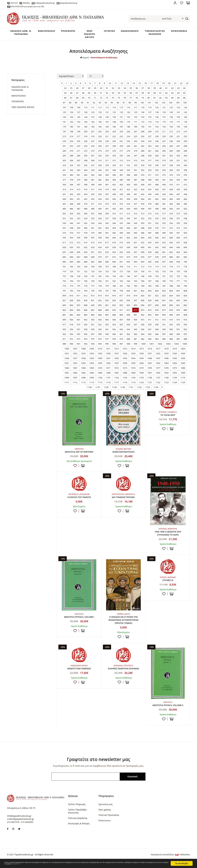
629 (64, 250)
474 (114, 207)
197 (64, 134)
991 (79, 347)
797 (107, 294)
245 (150, 144)
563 (107, 231)
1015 (141, 352)
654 (114, 255)
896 (171, 318)
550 (143, 226)
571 (164, 231)
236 (86, 144)
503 (64, 216)
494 (128, 212)
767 (150, 284)
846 (71, 308)
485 (64, 212)
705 (93, 270)
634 (100, 250)
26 (77, 91)
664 (185, 255)
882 (71, 318)
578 (86, 236)
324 (71, 168)
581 (107, 236)
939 (93, 332)
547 (121, 226)
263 (150, 149)
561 (93, 231)
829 (78, 303)
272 (86, 154)
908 (128, 323)
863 (64, 313)
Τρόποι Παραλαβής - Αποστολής (78, 817)
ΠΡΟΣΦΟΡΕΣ (66, 32)
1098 (83, 380)
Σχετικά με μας (106, 810)
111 (93, 110)
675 (136, 260)
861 (178, 308)
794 (86, 294)
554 (171, 226)
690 (114, 265)
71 (95, 101)
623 (150, 245)
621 (136, 245)
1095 (183, 376)
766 (143, 284)
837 (136, 303)
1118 (125, 385)
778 (100, 289)
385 (121, 183)
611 (64, 245)
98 (130, 105)
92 (94, 105)
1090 (141, 376)
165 (93, 125)
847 (78, 308)
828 (71, 303)
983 (150, 342)
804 (157, 294)
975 (93, 342)
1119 (133, 385)
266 (171, 149)
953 (64, 337)
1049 (175, 361)
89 (76, 105)
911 (150, 323)
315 (136, 163)
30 (101, 91)
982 (143, 342)
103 (163, 105)
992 (86, 347)
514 (143, 216)
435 (93, 197)
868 (100, 313)
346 (100, 173)
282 (157, 154)
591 (178, 236)
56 (131, 96)
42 (172, 91)
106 (185, 105)
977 (107, 342)
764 (128, 284)
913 (164, 323)
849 (93, 308)
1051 (67, 366)
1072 (117, 371)
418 (100, 192)
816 (114, 298)
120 (157, 110)
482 (171, 207)
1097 (75, 380)
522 (71, 221)
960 (114, 337)
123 (178, 110)
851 (107, 308)
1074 (133, 371)
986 (171, 342)
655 (121, 255)
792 (71, 294)
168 (114, 125)
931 (164, 327)
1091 (150, 376)
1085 (100, 376)
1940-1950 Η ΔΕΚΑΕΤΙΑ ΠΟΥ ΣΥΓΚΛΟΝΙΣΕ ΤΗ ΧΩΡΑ (168, 537)
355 (164, 173)
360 (71, 178)
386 (128, 183)
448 (185, 197)
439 (121, 197)
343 (78, 173)
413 (64, 192)
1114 (92, 385)
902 (86, 323)
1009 (92, 352)
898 (185, 318)
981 (136, 342)
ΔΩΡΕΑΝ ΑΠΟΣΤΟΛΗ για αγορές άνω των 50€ (35, 6)
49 (89, 96)
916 (185, 323)
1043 (125, 361)
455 (107, 202)
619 (121, 245)
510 (114, 216)
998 (128, 347)
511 (121, 216)
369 (136, 178)
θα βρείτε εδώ (133, 865)
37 (143, 91)
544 (100, 226)
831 (93, 303)
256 (100, 149)
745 (121, 279)
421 (121, 192)
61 (161, 96)
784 (143, 289)
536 (171, 221)
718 (185, 270)
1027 (117, 356)
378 (71, 183)
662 (171, 255)
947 (150, 332)
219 (93, 139)
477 (136, 207)
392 (171, 183)
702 (71, 270)
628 (185, 245)
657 (136, 255)
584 (128, 236)
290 (86, 159)
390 (157, 183)
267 (178, 149)
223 (121, 139)
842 (171, 303)
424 (143, 192)
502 (185, 212)
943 (121, 332)
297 (136, 159)
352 (143, 173)
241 (121, 144)
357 (178, 173)
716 (171, 270)
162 (71, 125)
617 (107, 245)
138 (157, 115)
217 (78, 139)
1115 (100, 385)
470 (86, 207)
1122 (158, 385)
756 (71, 284)
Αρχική (84, 60)
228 (157, 139)
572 (171, 231)
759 (93, 284)
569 (150, 231)
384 (114, 183)
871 (121, 313)
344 (86, 173)
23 (187, 86)
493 (121, 212)
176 (171, 125)
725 (107, 274)
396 (71, 188)
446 (171, 197)
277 (121, 154)
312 (114, 163)
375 (178, 178)
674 (128, 260)
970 (185, 337)
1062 (158, 366)
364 (100, 178)
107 (64, 110)
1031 (150, 356)
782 (128, 289)
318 (157, 163)
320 (171, 163)
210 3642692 (37, 3)
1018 (166, 352)
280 (143, 154)
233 (64, 144)
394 (185, 183)
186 (114, 130)
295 (121, 159)
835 (121, 303)
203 (107, 134)
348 (114, 173)
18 (157, 86)
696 (157, 265)
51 (101, 96)
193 (164, 130)
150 (114, 120)
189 (136, 130)
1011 (108, 352)
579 (93, 236)
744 (114, 279)
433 (78, 197)
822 (157, 298)
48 (83, 96)
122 (171, 110)
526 (100, 221)
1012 (117, 352)
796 (100, 294)
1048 (166, 361)
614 (86, 245)
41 (166, 91)
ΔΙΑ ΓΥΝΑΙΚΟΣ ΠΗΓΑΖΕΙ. (124, 501)
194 (171, 130)
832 (100, 303)
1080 (183, 371)
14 (134, 86)
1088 (125, 376)
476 (128, 207)
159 (178, 120)
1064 (175, 366)
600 (114, 241)
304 (185, 159)
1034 (175, 356)
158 (171, 120)
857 (150, 308)
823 (164, 298)
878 (171, 313)
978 (114, 342)
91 (88, 105)
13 (128, 86)
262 (143, 149)
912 (157, 323)
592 (185, 236)
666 (71, 260)
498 (157, 212)
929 (150, 327)
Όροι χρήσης (105, 816)
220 (100, 139)
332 (128, 168)
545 (107, 226)
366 (114, 178)
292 (100, 159)
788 (171, 289)
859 (164, 308)
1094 (175, 376)
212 (171, 134)
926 (128, 327)
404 (128, 188)
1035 (183, 356)
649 (78, 255)
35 (131, 91)
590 (171, 236)
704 (86, 270)
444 (157, 197)
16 (145, 86)
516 (157, 216)
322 (185, 163)
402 (114, 188)
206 (128, 134)
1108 (166, 380)
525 (93, 221)
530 (128, 221)
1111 (67, 385)
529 (121, 221)
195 (178, 130)
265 (164, 149)
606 (157, 241)
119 (150, 110)
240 (114, 144)
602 (128, 241)
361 (78, 178)
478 (143, 207)
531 (136, 221)
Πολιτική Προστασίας (109, 821)
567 (136, 231)
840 (157, 303)
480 (157, 207)
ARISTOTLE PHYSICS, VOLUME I (79, 621)
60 (155, 96)
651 (93, 255)
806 (171, 294)
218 (86, 139)
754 (185, 279)
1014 (133, 352)
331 (121, 168)
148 (100, 120)
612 (71, 245)
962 (128, 337)
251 (64, 149)
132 (114, 115)
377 (64, 183)
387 (136, 183)
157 (164, 120)
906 (114, 323)
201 (93, 134)
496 (143, 212)
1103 (125, 380)
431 (64, 197)
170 (128, 125)
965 (150, 337)
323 (64, 168)
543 (93, 226)
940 (100, 332)
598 (100, 241)
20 (169, 86)
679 (164, 260)
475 (121, 207)
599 (107, 241)
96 (118, 105)
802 (143, 294)
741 (93, 279)
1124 (175, 385)
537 (178, 221)
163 (78, 125)
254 (86, 149)
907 (121, 323)
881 (64, 318)
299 (150, 159)
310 (100, 163)
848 (86, 308)
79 (143, 101)
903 (93, 323)
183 (93, 130)
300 (157, 159)
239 (107, 144)
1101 (108, 380)
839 (150, 303)
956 (86, 337)
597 (93, 241)
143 (64, 120)
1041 (108, 361)
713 (150, 270)
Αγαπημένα (182, 3)
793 (78, 294)
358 (185, 173)
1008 (83, 352)
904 (100, 323)
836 (128, 303)
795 (93, 294)
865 (78, 313)
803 (150, 294)
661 (164, 255)
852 (114, 308)
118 (143, 110)
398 (86, 188)
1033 (166, 356)
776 (86, 289)
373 (164, 178)
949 (164, 332)
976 (100, 342)
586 (143, 236)
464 (171, 202)
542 (86, 226)
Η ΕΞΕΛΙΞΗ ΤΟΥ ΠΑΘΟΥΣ (79, 501)
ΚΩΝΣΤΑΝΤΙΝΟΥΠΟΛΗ (124, 455)
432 (71, 197)
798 (114, 294)
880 (185, 313)
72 (101, 101)
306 (71, 163)
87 (64, 105)
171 (136, 125)
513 (136, 216)
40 (161, 91)
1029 (133, 356)
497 (150, 212)
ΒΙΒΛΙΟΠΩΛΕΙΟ (43, 32)
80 (149, 101)
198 (71, 134)
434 (86, 197)
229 (164, 139)
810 (71, 298)
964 (143, 337)
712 (143, 270)
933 (178, 327)
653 (107, 255)
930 (157, 327)
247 (164, 144)
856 (143, 308)
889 (121, 318)
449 (64, 202)
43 (178, 91)
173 (150, 125)
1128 (106, 390)
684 (71, 265)
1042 (117, 361)
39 (155, 91)
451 (78, 202)
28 (89, 91)
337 (164, 168)
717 (178, 270)
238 (100, 144)
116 (128, 110)
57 (137, 96)
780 (114, 289)
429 (178, 192)
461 (150, 202)
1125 (183, 385)
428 (171, 192)
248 (171, 144)
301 (164, 159)
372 (157, 178)
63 (172, 96)
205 (121, 134)
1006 (67, 352)
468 (71, 207)
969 (178, 337)
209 (150, 134)
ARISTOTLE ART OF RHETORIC (79, 455)
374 (171, 178)
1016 (150, 352)
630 (71, 250)
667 (78, 260)
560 (86, 231)
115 (121, 110)
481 (164, 207)
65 (184, 96)
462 (157, 202)
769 (164, 284)
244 (143, 144)
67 (71, 101)
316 (143, 163)
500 (171, 212)
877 (164, 313)
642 (157, 250)
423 (136, 192)
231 (178, 139)
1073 (125, 371)
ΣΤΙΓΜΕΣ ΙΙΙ (168, 585)
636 (114, 250)
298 (143, 159)
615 (93, 245)
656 (128, 255)
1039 (92, 361)
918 (71, 327)
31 (107, 91)
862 (185, 308)
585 (136, 236)
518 (171, 216)
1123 (166, 385)
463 (164, 202)
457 (121, 202)
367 (121, 178)
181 (78, 130)
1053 (83, 366)
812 (86, 298)
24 (65, 91)
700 (185, 265)
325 (78, 168)
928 (143, 327)
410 (171, 188)
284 (171, 154)
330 (114, 168)
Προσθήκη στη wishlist (75, 469)
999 (136, 347)
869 (107, 313)
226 (143, 139)
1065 (183, 366)
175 (164, 125)
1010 (100, 352)
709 (121, 270)
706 (100, 270)
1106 (150, 380)
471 (93, 207)
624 (157, 245)
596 (86, 241)
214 (185, 134)
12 (122, 86)
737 (64, 279)
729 (136, 274)
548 (128, 226)
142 (185, 115)
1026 (108, 356)
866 (86, 313)
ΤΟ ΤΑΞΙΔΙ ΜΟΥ (168, 418)
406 (143, 188)
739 (78, 279)
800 (128, 294)
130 (100, 115)
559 (78, 231)
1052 (75, 366)
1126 (89, 390)
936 (71, 332)
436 (100, 197)
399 (93, 188)
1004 (176, 347)
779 (107, 289)
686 (86, 265)
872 (128, 313)
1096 (67, 380)
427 (164, 192)
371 (150, 178)
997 (121, 347)
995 (107, 347)
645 (178, 250)
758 (86, 284)
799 (121, 294)
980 (128, 342)
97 (124, 105)
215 (64, 139)
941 (107, 332)
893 (150, 318)
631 (78, 250)
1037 (75, 361)
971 (64, 342)
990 (71, 347)
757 (78, 284)
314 (128, 163)
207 (136, 134)
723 (93, 274)
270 (71, 154)
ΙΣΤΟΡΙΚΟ (104, 32)
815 (107, 298)
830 (86, 303)
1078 (166, 371)
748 (143, 279)
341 (64, 173)
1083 (83, 376)
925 (121, 327)
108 (71, 110)
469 (78, 207)
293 (107, 159)
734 (171, 274)
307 (78, 163)
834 (114, 303)
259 (121, 149)
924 (114, 327)
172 (143, 125)
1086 (108, 376)
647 (64, 255)
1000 (143, 347)
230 (171, 139)
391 (164, 183)
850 (100, 308)
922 (100, 327)
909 (136, 323)
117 (136, 110)
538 (185, 221)
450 (71, 202)
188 (128, 130)
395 (64, 188)
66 (65, 101)
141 (178, 115)
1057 (117, 366)
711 (136, 270)
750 (157, 279)
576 (71, 236)
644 (171, 250)
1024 (92, 356)
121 (164, 110)
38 (149, 91)
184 (100, 130)
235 (78, 144)
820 (143, 298)
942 (114, 332)
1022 (75, 356)
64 (178, 96)
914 (171, 323)
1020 (183, 352)
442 (143, 197)
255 (93, 149)
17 (151, 86)
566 (128, 231)
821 (150, 298)
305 (64, 163)
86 (184, 101)
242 (128, 144)
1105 (141, 380)
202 (100, 134)
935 (64, 332)
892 (143, 318)
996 (114, 347)
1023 (83, 356)
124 (185, 110)
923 (107, 327)
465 (178, 202)
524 (86, 221)
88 (70, 105)
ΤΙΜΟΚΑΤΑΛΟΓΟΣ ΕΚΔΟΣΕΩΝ (153, 34)
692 (128, 265)
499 (164, 212)
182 (86, 130)
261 (136, 149)
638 (128, 250)
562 (100, 231)
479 (150, 207)
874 (143, 313)
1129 (114, 390)
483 (178, 207)
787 (164, 289)
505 (78, 216)
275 (107, 154)
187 (121, 130)
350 (128, 173)
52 (107, 96)
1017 (158, 352)
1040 (100, 361)
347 (107, 173)
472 (100, 207)
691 (121, 265)
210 (157, 134)
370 (143, 178)
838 (143, 303)
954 (71, 337)
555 (178, 226)
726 (114, 274)
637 (121, 250)
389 (150, 183)
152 (128, 120)
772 (185, 284)
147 (93, 120)
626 (171, 245)
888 (114, 318)
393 (178, 183)
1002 (160, 347)
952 (185, 332)
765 (136, 284)
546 (114, 226)
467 (64, 207)
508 (100, 216)
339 (178, 168)
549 (136, 226)
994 (100, 347)
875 (150, 313)
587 (150, 236)
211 (164, 134)
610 (185, 241)
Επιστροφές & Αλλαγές (79, 829)
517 (164, 216)
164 (86, 125)
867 (93, 313)
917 (64, 327)
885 (93, 318)
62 (166, 96)
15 (140, 86)
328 (100, 168)
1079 (175, 371)
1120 (141, 385)
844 (185, 303)
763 (121, 284)
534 (157, 221)
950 (171, 332)
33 (119, 91)
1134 (156, 390)
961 (121, 337)
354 (157, 173)
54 (119, 96)
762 (114, 284)
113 (107, 110)
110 (86, 110)
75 (119, 101)
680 (171, 260)
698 (171, 265)
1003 (168, 347)
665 (64, 260)
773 (64, 289)
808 (185, 294)
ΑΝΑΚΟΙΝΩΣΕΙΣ (126, 32)
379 (78, 183)
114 (114, 110)
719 (64, 274)
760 (100, 284)
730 (143, 274)
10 (110, 86)
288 (71, 159)
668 (86, 260)
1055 (100, 366)
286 (185, 154)
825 (178, 298)
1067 (75, 371)
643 (164, 250)
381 (93, 183)
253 (78, 149)
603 (136, 241)
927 (136, 327)
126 (71, 115)
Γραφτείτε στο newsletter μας (98, 765)
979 (121, 342)
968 (171, 337)
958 (100, 337)
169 (121, 125)
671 (107, 260)
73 (107, 101)
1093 (166, 376)
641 (150, 250)
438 (114, 197)
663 (178, 255)
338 (171, 168)
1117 (117, 385)
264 (157, 149)
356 (171, 173)
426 (157, 192)
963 (136, 337)
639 (136, 250)
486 (71, 212)
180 (71, 130)
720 (71, 274)
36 (137, 91)
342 (71, 173)
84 (172, 101)
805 (164, 294)
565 (121, 231)
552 (157, 226)
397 (78, 188)
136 (143, 115)
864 (71, 313)
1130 (123, 390)
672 (114, 260)
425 (150, 192)
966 (157, 337)
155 (150, 120)
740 (86, 279)
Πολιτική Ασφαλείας (78, 824)
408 (157, 188)
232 (185, 139)
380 (86, 183)
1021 (67, 356)
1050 (183, 361)
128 (86, 115)
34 (125, 91)
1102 (117, 380)
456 (114, 202)
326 (86, 168)
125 (64, 115)
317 (150, 163)
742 (100, 279)
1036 (67, 361)
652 (100, 255)
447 (178, 197)
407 (150, 188)
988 (185, 342)
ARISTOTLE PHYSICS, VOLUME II (168, 711)
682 (185, 260)
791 (64, 294)
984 (157, 342)
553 (164, 226)
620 (128, 245)
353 (150, 173)
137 (150, 115)
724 (100, 274)
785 (150, 289)
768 (157, 284)
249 (178, 144)
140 (171, 115)
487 (78, 212)
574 (185, 231)
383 (107, 183)
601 (121, 241)
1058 (125, 366)
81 (155, 101)
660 (157, 255)
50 (95, 96)
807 (178, 294)
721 (78, 274)
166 (100, 125)
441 (136, 197)
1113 (83, 385)
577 (78, 236)
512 (128, 216)
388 (143, 183)
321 (178, 163)
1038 (83, 361)
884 (86, 318)
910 (143, 323)
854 (128, 308)
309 (93, 163)
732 (157, 274)
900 (71, 323)
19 (163, 86)
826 (185, 298)
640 (143, 250)
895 (164, 318)
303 (178, 159)
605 (150, 241)
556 (185, 226)
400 (100, 188)
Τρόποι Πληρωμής (77, 810)
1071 (108, 371)
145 (78, 120)
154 (143, 120)
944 (128, 332)
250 (185, 144)
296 (128, 159)
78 (137, 101)
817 (121, 298)
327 (93, 168)
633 (93, 250)
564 (114, 231)
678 (157, 260)
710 (128, 270)
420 (114, 192)
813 (93, 298)
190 (143, 130)
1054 (92, 366)
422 (128, 192)
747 (136, 279)
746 (128, 279)
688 (100, 265)
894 (157, 318)
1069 (92, 371)
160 (185, 120)
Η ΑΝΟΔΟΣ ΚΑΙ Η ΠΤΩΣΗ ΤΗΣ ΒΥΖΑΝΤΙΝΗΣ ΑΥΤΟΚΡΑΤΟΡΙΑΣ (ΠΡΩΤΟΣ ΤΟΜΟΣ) (123, 625)
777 (93, 289)
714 (157, 270)
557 (64, 231)
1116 (108, 385)
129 (93, 115)
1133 (148, 390)
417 (93, 192)
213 (178, 134)
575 (64, 236)
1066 (67, 371)
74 (113, 101)
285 (178, 154)
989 (64, 347)
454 (100, 202)
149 (107, 120)
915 (178, 323)
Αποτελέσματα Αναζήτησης (104, 60)
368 (128, 178)
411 (178, 188)
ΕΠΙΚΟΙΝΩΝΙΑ (178, 32)
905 (107, 323)
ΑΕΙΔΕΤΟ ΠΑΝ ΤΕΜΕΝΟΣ (79, 674)
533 (150, 221)
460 (143, 202)
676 (143, 260)
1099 (92, 380)
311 (107, 163)
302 (171, 159)
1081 (67, 376)
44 (184, 91)
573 (178, 231)
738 (71, 279)
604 (143, 241)
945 (136, 332)
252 (71, 149)
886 (100, 318)
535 (164, 221)
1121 (150, 385)
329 (107, 168)
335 (150, 168)
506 (86, 216)
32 (113, 91)
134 (128, 115)
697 (164, 265)
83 (166, 101)
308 (86, 163)
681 (178, 260)
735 (178, 274)
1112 (75, 385)
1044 (133, 361)
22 (181, 86)
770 (171, 284)
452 (86, 202)
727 (121, 274)
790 (185, 289)
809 (64, 298)
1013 (125, 352)
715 (164, 270)
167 (107, 125)
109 (78, 110)
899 (64, 323)
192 (157, 130)
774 (71, 289)
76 (125, 101)
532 (143, 221)
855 (136, 308)
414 (71, 192)
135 (136, 115)
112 (100, 110)
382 (100, 183)
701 (64, 270)
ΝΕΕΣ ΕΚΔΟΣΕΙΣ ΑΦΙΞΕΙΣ (86, 35)
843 (178, 303)
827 (64, 303)
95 (112, 105)
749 (150, 279)
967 (164, 337)
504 (71, 216)
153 (136, 120)
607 (164, 241)
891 (136, 318)
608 (171, 241)
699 (178, 265)
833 (107, 303)
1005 (185, 347)
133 (121, 115)
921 (93, 327)
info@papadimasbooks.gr (100, 3)
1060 (141, 366)
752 (171, 279)
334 (143, 168)
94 (106, 105)
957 (93, 337)
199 (78, 134)
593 (64, 241)
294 (114, 159)
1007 (75, 352)
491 (107, 212)
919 (78, 327)
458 (128, 202)
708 (114, 270)
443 (150, 197)
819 (136, 298)
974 (86, 342)
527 (107, 221)
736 (185, 274)
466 (185, 202)
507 (93, 216)
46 (71, 96)
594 (71, 241)
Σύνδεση (175, 3)
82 (161, 101)
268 (185, 149)
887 (107, 318)
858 (157, 308)
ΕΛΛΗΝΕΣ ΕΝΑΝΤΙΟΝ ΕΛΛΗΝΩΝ (124, 676)
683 (64, 265)
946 (143, 332)
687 (93, 265)
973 (78, 342)
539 (64, 226)
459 (136, 202)
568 (143, 231)
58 (143, 96)
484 (185, 207)
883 (78, 318)
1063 (166, 366)
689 (107, 265)
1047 (158, 361)
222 (114, 139)
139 (164, 115)
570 (157, 231)
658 (143, 255)
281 (150, 154)
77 (131, 101)
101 (149, 105)
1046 (150, 361)
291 (93, 159)
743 (107, 279)
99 (136, 105)
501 (178, 212)
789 (178, 289)
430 (185, 192)
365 (107, 178)
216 (71, 139)
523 (78, 221)
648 (71, 255)
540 (71, 226)
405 (136, 188)
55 (125, 96)
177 (178, 125)
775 (78, 289)
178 (185, 125)
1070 (100, 371)
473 (107, 207)
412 (185, 188)
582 (114, 236)
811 (78, 298)
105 (178, 105)
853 (121, 308)
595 (78, 241)
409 (164, 188)
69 (83, 101)
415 (78, 192)
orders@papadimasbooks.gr (65, 3)
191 (150, 130)
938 (86, 332)
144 (71, 120)
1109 (175, 380)
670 (100, 260)
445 (164, 197)
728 (128, 274)
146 (86, 120)
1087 (117, 376)
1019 (175, 352)
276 (114, 154)
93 (100, 105)
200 (86, 134)
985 (164, 342)
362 (86, 178)
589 (164, 236)
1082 (75, 376)
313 (121, 163)
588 (157, 236)
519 (178, 216)
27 (83, 91)
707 (107, 270)
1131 (131, 390)
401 (107, 188)
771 (178, 284)
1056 (108, 366)
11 (116, 86)
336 (157, 168)
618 (114, 245)
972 (71, 342)
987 (178, 342)
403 (121, 188)
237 (93, 144)
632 (86, 250)
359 (64, 178)
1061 (150, 366)
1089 (133, 376)
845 (64, 308)
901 (78, 323)
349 (121, 173)
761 (107, 284)
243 (136, 144)
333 (136, 168)
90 (82, 105)
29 (95, 91)
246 (157, 144)
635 (107, 250)
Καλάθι (188, 3)
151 (121, 120)
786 (157, 289)
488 (86, 212)
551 (150, 226)
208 (143, 134)
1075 (141, 371)
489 (93, 212)
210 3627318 (18, 3)
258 (114, 149)
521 (64, 221)
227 (150, 139)
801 (136, 294)
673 (121, 260)
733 (164, 274)
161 (64, 125)
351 (136, 173)
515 (150, 216)
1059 (133, 366)
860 (171, 308)
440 (128, 197)
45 (65, 96)
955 (78, 337)
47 (77, 96)
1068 (83, 371)
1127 (98, 390)
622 (143, 245)
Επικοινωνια (104, 826)
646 (185, 250)
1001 (151, 347)
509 (107, 216)
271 (78, 154)
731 (150, 274)
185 (107, 130)
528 (114, 221)
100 (142, 105)
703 (78, 270)
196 (185, 130)
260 (128, 149)
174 (157, 125)
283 (164, 154)
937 (78, 332)
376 (185, 178)
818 (128, 298)
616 (100, 245)
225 (136, 139)
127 (78, 115)
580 (100, 236)
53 (113, 96)
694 (143, 265)
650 (86, 255)
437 (107, 197)
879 (178, 313)
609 (178, 241)
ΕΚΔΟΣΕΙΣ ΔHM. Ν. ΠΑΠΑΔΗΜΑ (19, 35)
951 (178, 332)
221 (107, 139)
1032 (158, 356)
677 (150, 260)
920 (86, 327)
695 (150, 265)
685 (78, 265)
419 (107, 192)
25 (71, 91)
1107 (158, 380)
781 (121, 289)
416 (86, 192)
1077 (158, 371)
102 (156, 105)
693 (136, 265)
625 (164, 245)
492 (114, 212)
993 (93, 347)
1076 (150, 371)
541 (78, 226)
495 (136, 212)
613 (78, 245)
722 (86, 274)
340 (185, 168)
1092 (158, 376)
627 (178, 245)
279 (136, 154)
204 (114, 134)
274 (100, 154)
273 (93, 154)
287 (64, 159)
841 (164, 303)
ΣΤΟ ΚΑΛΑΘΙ (83, 469)
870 (114, 313)
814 (100, 298)
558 (71, 231)
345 (93, 173)
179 (64, 130)
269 (64, 154)
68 (77, 101)
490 (100, 212)
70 (89, 101)
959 (107, 337)
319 (164, 163)
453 (93, 202)
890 (128, 318)
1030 (141, 356)
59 (149, 96)
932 (171, 327)
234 (71, 144)
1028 (125, 356)
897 (178, 318)
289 (78, 159)
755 (64, 284)
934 (185, 327)
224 (128, 139)
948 (157, 332)
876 (157, 313)
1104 (133, 380)
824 (171, 298)
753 (178, 279)
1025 (100, 356)
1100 (100, 380)
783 (136, 289)
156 (157, 120)
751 (164, 279)
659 (150, 255)
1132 (139, 390)
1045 (141, 361)
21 (175, 86)
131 (107, 115)
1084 (92, 376)
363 (93, 178)
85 (178, 101)
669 (93, 260)
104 (171, 105)
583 (121, 236)
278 (128, 154)
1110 (183, 380)
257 (107, 149)
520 (185, 216)
